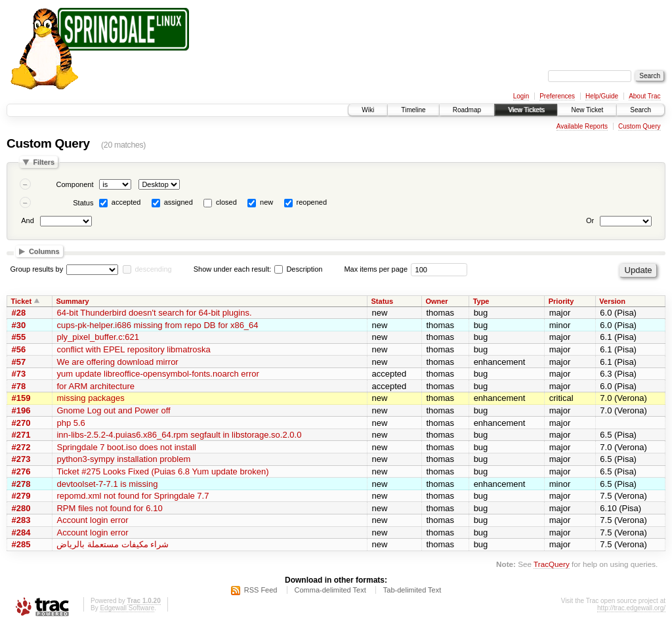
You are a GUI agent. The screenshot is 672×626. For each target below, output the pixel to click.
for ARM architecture (95, 386)
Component (75, 184)
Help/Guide (602, 96)
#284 (21, 532)
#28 (19, 313)
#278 (21, 484)
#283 (21, 520)
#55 (19, 337)
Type (481, 301)
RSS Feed (261, 590)
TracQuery (552, 564)
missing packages (90, 398)
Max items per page (376, 269)
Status (83, 203)
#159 (21, 398)
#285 (21, 544)
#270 (21, 423)
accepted (126, 202)
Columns (44, 251)
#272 (21, 447)
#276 (21, 471)
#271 (21, 435)
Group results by (37, 269)
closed (226, 202)
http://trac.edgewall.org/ (631, 608)
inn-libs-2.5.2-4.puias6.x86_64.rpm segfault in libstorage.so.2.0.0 (179, 435)
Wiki (368, 110)
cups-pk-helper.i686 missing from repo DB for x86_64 (157, 325)
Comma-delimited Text (330, 590)
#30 (19, 325)
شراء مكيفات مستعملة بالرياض (113, 544)
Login (521, 96)
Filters (44, 162)
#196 (21, 410)
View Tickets (526, 110)
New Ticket (587, 110)
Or (590, 220)
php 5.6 (71, 423)
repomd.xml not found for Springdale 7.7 (133, 496)
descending (153, 269)
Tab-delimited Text (412, 590)
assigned (178, 202)
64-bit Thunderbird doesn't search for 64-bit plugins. (154, 313)
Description (298, 269)
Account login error (92, 520)
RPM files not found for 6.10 (109, 508)
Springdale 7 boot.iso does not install (126, 447)
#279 (21, 496)
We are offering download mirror (117, 362)
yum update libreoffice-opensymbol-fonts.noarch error (157, 374)
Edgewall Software (127, 608)
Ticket (22, 301)
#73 (19, 374)
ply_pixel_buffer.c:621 (98, 337)
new (266, 202)
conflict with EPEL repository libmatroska (133, 349)
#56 (19, 349)
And (28, 220)
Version (612, 301)
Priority (561, 301)
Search (640, 110)
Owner (436, 301)
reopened (312, 202)
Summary (72, 301)
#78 (19, 386)
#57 (19, 362)
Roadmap (467, 110)
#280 (21, 508)
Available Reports (582, 126)
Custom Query (639, 126)
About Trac (644, 96)
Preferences (557, 96)
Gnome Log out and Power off (113, 410)
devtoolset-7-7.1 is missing (107, 484)
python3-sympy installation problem (123, 459)
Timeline (413, 110)
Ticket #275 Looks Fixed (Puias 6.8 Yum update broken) (162, 471)
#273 (21, 459)
